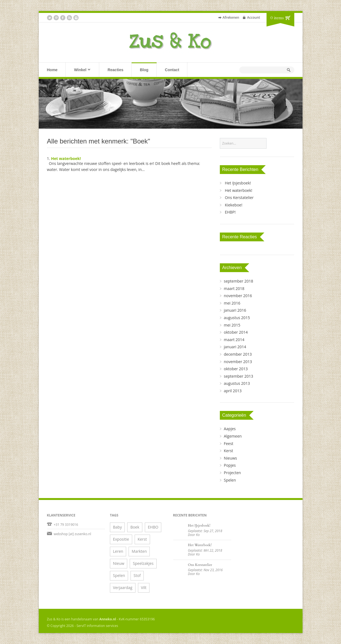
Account (253, 17)
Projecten (232, 473)
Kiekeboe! (234, 205)
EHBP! (230, 212)
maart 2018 (234, 288)
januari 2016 (235, 310)
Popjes (230, 465)
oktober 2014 (236, 332)
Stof (137, 575)
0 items (277, 18)
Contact (172, 70)
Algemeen (233, 436)
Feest (228, 443)
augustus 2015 (237, 318)
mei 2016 (232, 303)
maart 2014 (234, 340)
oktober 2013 (236, 369)
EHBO (153, 527)
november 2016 (238, 296)
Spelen (230, 480)
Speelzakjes (143, 563)
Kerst (228, 451)
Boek (135, 527)
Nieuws (230, 458)
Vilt (144, 588)
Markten (139, 551)
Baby (117, 527)
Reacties (115, 70)
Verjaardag (123, 588)
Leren (118, 551)
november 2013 (238, 362)
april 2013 (233, 391)
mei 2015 (232, 325)
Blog (144, 70)
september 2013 (238, 376)
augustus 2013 (237, 383)
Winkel (78, 70)
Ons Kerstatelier (239, 197)
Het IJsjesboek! (238, 183)
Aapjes (230, 429)
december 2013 (238, 354)
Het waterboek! (66, 158)
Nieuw (119, 563)
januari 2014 (235, 347)
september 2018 (238, 281)
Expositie (121, 539)
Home (52, 70)
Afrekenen (231, 17)
